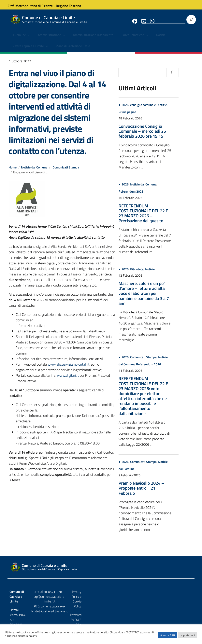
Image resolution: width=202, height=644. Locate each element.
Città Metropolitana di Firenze (34, 5)
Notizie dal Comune (34, 171)
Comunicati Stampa (66, 171)
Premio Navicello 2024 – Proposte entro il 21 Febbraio (156, 491)
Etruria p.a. (186, 603)
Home (13, 171)
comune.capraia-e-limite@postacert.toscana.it (101, 607)
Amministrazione (49, 39)
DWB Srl (170, 603)
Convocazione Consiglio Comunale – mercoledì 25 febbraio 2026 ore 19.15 (157, 134)
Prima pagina (142, 115)
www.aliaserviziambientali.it (68, 368)
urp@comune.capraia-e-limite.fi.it (101, 600)
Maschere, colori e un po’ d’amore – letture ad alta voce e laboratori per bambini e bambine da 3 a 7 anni (159, 297)
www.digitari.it (68, 379)
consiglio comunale (158, 108)
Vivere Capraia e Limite (28, 49)
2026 (140, 108)
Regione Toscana (72, 5)
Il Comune (19, 39)
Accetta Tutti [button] (168, 637)
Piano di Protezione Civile (73, 49)
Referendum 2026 (146, 195)
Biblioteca (152, 272)
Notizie (161, 39)
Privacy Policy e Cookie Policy (173, 595)
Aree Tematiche (134, 39)
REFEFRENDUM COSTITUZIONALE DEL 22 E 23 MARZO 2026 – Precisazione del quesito (158, 217)
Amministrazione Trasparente (93, 39)
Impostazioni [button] (188, 637)
